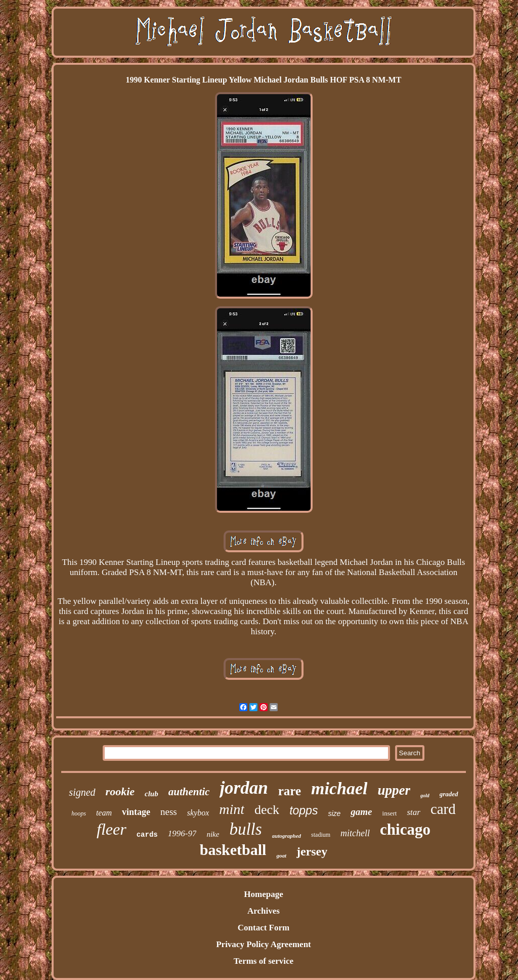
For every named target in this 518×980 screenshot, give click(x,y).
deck (267, 810)
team (104, 813)
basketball (233, 850)
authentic (189, 792)
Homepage (263, 894)
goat (281, 855)
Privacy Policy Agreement (264, 944)
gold (425, 795)
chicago (405, 829)
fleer (112, 829)
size (334, 813)
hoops (79, 813)
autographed (287, 836)
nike (213, 834)
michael (339, 788)
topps (304, 810)
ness (169, 812)
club (152, 794)
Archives (264, 911)
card (443, 809)
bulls (245, 829)
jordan (244, 788)
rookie (120, 791)
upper (394, 790)
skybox (198, 813)
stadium (321, 835)
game (361, 812)
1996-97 (182, 833)
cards (147, 835)
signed (82, 792)
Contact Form (264, 928)
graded (449, 794)
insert (390, 813)
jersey (312, 851)
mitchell (355, 833)
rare (290, 791)
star (413, 812)
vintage (136, 812)
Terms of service (264, 961)
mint (232, 809)
